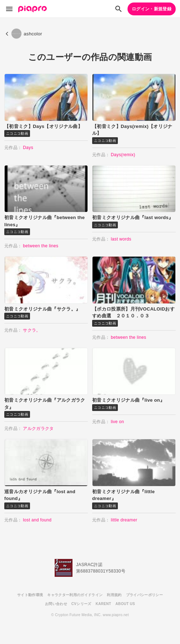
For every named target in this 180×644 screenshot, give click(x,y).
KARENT (104, 604)
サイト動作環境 (30, 595)
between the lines (41, 246)
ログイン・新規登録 (152, 9)
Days (28, 148)
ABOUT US (125, 604)
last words (121, 239)
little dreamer (124, 520)
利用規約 (114, 595)
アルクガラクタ (38, 428)
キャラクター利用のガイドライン (75, 595)
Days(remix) (123, 155)
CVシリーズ (81, 604)
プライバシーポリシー (144, 595)
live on (117, 422)
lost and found (37, 520)
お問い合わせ (56, 604)
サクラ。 (32, 330)
